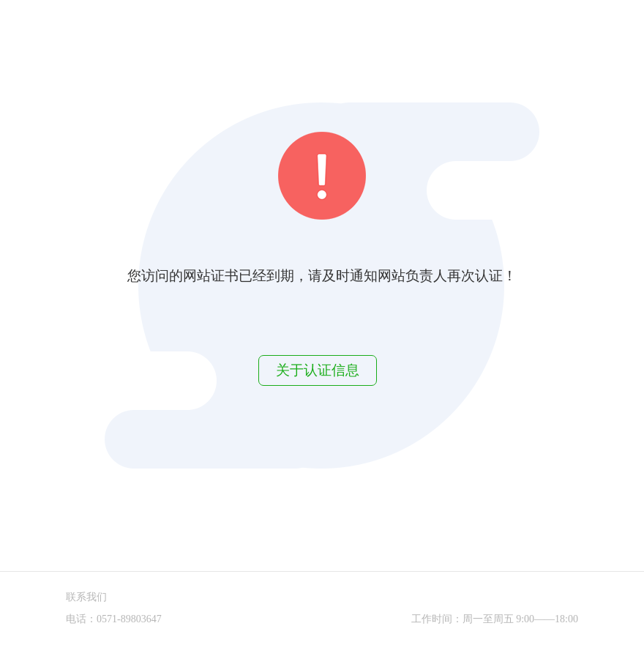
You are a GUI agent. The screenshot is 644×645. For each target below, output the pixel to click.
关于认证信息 (318, 370)
